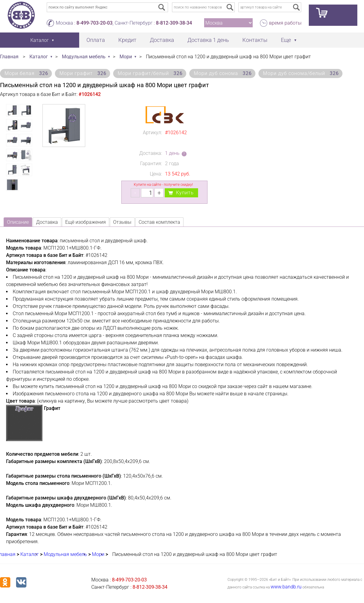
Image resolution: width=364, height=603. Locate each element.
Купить (185, 193)
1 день (172, 153)
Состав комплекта (159, 222)
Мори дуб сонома (223, 73)
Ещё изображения (86, 222)
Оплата (96, 40)
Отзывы (122, 222)
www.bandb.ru (286, 587)
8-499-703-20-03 (94, 23)
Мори (126, 57)
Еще (286, 40)
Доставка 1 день (208, 40)
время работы (285, 23)
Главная (9, 57)
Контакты (255, 40)
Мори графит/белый (150, 73)
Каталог (39, 57)
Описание (18, 222)
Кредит (127, 40)
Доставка (162, 40)
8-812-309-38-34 (174, 23)
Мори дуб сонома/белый (301, 73)
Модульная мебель (84, 57)
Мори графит (83, 73)
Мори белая (26, 73)
